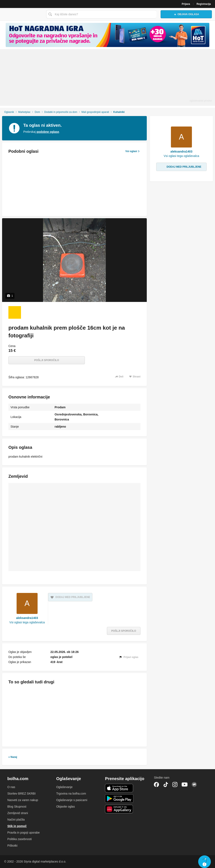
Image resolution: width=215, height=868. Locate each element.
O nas (11, 787)
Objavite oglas (66, 807)
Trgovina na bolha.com (71, 794)
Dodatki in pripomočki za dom (61, 112)
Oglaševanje (64, 787)
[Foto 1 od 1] (15, 312)
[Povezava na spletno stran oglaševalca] (107, 35)
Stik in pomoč (17, 826)
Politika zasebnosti (20, 839)
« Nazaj (13, 757)
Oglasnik (9, 112)
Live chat (205, 862)
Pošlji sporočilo (47, 360)
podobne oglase (48, 132)
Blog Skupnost (17, 807)
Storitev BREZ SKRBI (22, 794)
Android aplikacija (119, 799)
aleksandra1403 (27, 618)
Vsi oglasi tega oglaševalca (27, 622)
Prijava (186, 4)
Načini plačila (16, 820)
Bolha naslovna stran (22, 14)
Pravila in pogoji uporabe (24, 833)
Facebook (156, 784)
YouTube (185, 784)
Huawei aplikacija (119, 809)
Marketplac (24, 112)
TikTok (166, 784)
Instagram (175, 784)
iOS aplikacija (119, 788)
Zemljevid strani (18, 813)
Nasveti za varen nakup (23, 800)
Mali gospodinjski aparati (95, 112)
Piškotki (12, 846)
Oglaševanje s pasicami (72, 800)
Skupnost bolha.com (194, 784)
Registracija (204, 4)
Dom (37, 112)
